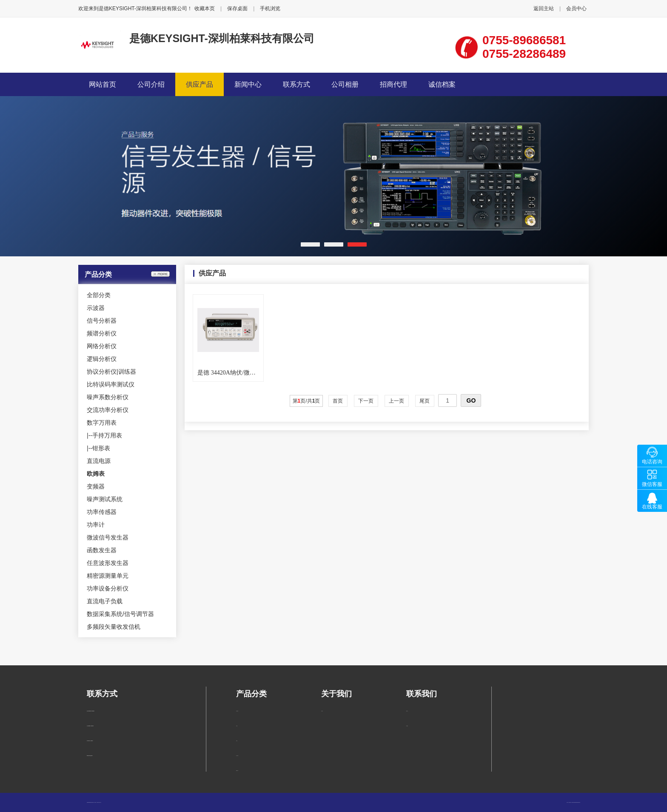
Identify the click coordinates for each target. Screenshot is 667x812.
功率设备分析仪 (108, 588)
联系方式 (296, 84)
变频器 (96, 486)
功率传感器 (102, 512)
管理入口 (100, 802)
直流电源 (99, 461)
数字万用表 (102, 423)
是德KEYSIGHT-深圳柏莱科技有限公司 (222, 38)
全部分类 (99, 295)
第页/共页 (306, 401)
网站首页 (103, 84)
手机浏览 (270, 9)
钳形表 (101, 448)
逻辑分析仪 (102, 359)
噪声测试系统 (105, 499)
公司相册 (345, 84)
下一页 (366, 401)
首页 (338, 401)
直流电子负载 (105, 601)
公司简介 (322, 711)
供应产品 (200, 84)
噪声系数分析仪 (108, 397)
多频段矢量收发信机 (114, 627)
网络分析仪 (102, 346)
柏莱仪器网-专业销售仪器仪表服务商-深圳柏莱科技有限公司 (574, 802)
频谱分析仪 (102, 333)
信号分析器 (102, 321)
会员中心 (576, 9)
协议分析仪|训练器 (111, 372)
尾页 (425, 401)
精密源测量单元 (108, 576)
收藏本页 (205, 9)
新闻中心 (248, 84)
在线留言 (407, 726)
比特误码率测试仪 (111, 384)
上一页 (397, 401)
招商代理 (393, 84)
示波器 (96, 308)
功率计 (96, 525)
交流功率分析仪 (108, 410)
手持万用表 (107, 435)
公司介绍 (151, 84)
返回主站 (544, 9)
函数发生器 (102, 550)
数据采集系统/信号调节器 (120, 614)
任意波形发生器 (108, 563)
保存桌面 (237, 9)
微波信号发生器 (108, 537)
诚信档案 (442, 84)
